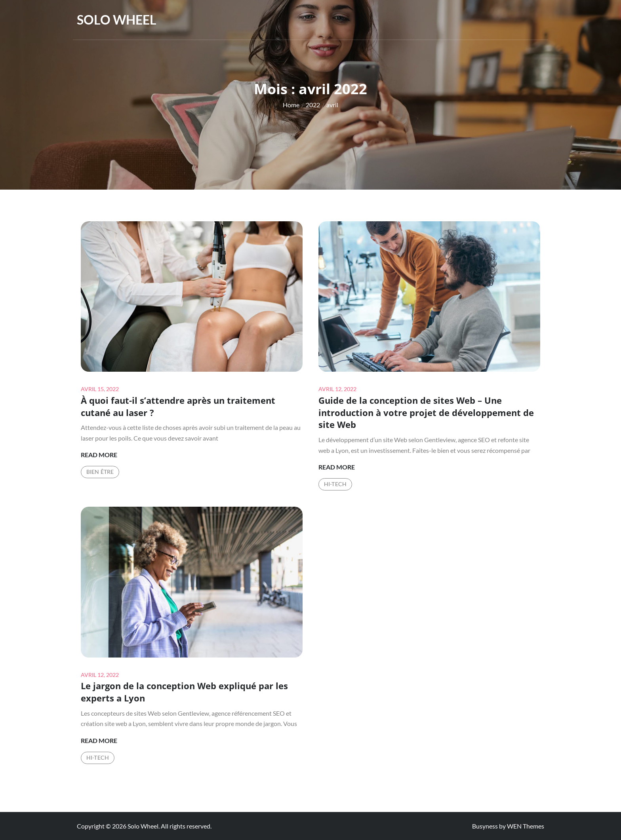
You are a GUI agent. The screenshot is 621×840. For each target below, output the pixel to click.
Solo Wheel (117, 20)
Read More (99, 455)
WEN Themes (526, 826)
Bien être (100, 472)
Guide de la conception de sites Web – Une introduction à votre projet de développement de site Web (426, 412)
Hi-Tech (335, 484)
